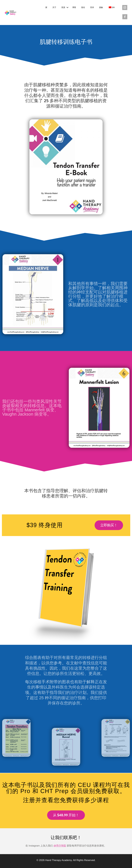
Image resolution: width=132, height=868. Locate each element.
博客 (74, 7)
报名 (83, 7)
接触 (101, 7)
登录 (92, 7)
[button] (67, 8)
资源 (63, 7)
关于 (54, 7)
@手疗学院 (60, 846)
